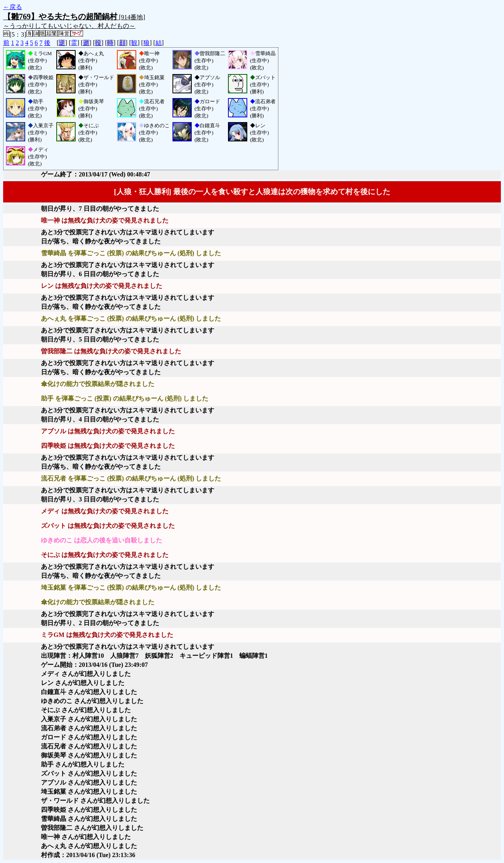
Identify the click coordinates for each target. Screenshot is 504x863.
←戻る (13, 7)
